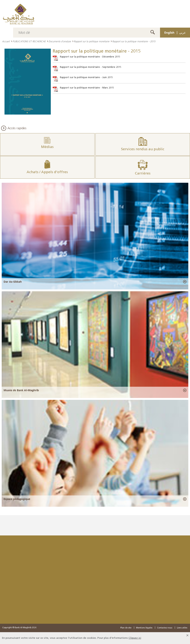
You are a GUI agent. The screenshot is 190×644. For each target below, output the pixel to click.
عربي (183, 32)
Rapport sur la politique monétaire (92, 41)
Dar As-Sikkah (13, 282)
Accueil (6, 41)
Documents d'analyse (60, 41)
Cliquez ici (135, 638)
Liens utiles (182, 628)
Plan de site (126, 628)
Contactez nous (165, 628)
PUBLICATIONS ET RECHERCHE (29, 41)
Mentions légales (144, 628)
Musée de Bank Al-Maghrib (21, 390)
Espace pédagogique (17, 499)
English (169, 32)
